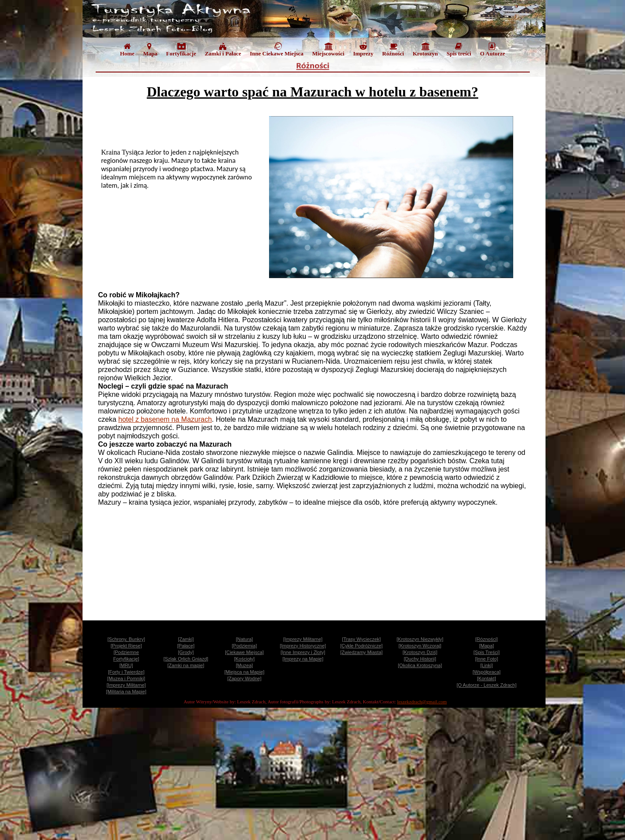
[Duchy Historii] (420, 659)
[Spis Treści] (487, 652)
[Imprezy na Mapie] (303, 659)
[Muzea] (244, 665)
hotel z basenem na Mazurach (165, 419)
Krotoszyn (425, 50)
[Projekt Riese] (126, 646)
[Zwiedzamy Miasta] (361, 652)
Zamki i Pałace (223, 50)
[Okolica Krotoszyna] (420, 665)
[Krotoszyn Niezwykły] (420, 639)
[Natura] (244, 639)
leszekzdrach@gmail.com (422, 702)
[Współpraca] (487, 672)
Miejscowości (328, 50)
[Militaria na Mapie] (126, 692)
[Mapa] (487, 646)
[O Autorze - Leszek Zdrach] (487, 685)
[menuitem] (127, 51)
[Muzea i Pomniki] (126, 678)
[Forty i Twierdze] (126, 672)
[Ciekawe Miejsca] (244, 652)
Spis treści (459, 50)
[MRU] (126, 665)
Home (127, 50)
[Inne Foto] (487, 659)
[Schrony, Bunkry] (126, 639)
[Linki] (487, 665)
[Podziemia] (244, 646)
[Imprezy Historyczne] (303, 646)
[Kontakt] (486, 678)
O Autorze (492, 50)
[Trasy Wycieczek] (361, 639)
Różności (393, 50)
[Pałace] (186, 646)
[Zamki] (186, 639)
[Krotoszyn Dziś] (420, 652)
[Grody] (186, 652)
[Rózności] (486, 639)
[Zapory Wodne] (244, 678)
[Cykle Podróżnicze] (361, 646)
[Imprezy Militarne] (303, 639)
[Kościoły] (244, 659)
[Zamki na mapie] (186, 665)
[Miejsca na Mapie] (245, 672)
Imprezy (363, 50)
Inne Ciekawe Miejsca (277, 50)
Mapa (150, 50)
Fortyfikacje (181, 50)
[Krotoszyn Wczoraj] (420, 646)
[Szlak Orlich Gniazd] (186, 659)
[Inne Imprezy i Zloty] (303, 652)
